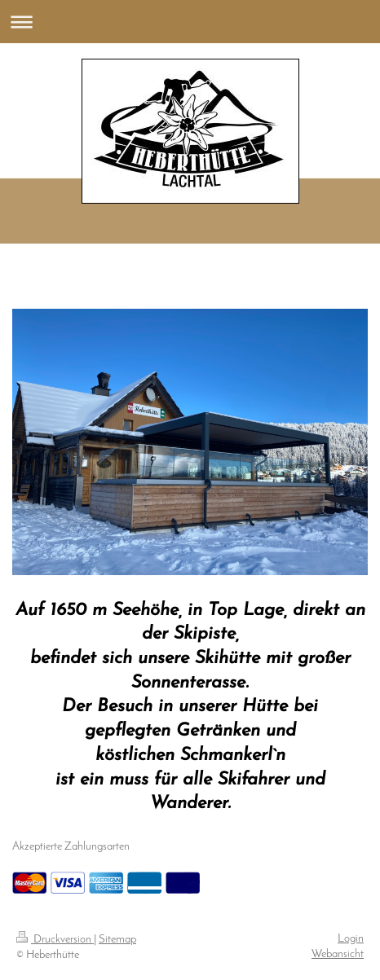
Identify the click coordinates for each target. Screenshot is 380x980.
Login (351, 939)
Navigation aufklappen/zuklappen (190, 22)
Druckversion (55, 940)
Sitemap (117, 940)
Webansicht (338, 954)
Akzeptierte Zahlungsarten (71, 847)
